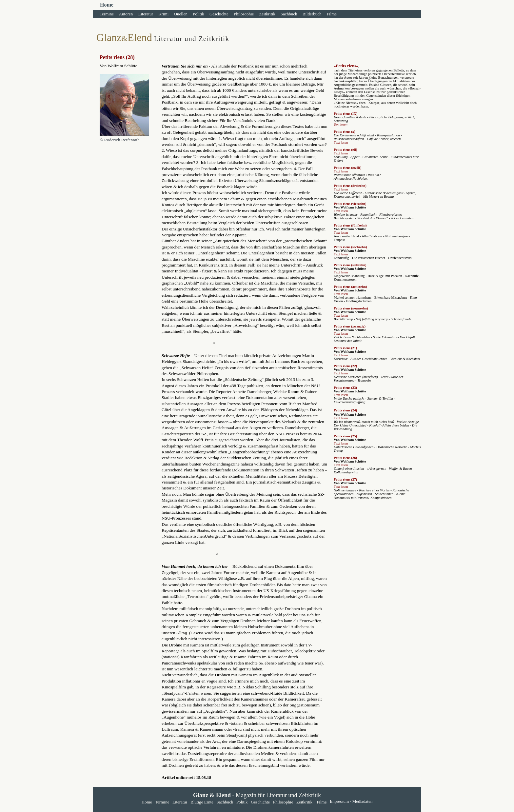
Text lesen (341, 124)
